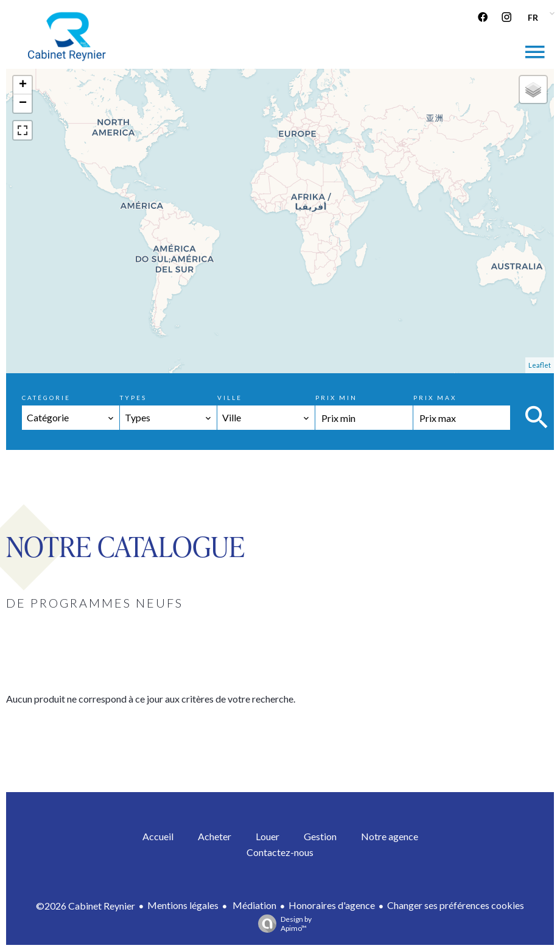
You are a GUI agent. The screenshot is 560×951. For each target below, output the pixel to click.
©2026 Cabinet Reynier (86, 906)
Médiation (254, 905)
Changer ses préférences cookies (456, 905)
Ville (230, 398)
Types (133, 398)
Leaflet (540, 365)
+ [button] (23, 85)
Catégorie (46, 398)
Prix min (336, 398)
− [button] (23, 104)
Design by (282, 924)
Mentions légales (183, 905)
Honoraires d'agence (332, 905)
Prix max (435, 398)
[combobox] (71, 418)
